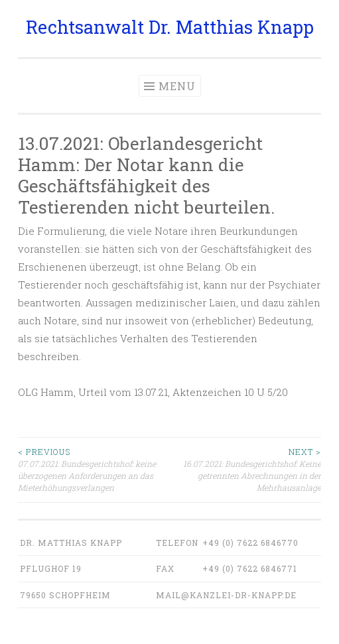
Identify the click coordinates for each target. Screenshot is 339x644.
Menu (177, 86)
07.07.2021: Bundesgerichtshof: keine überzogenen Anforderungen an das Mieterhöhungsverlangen (94, 470)
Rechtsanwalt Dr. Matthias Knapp (170, 27)
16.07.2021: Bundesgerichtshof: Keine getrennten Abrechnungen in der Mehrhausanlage (246, 470)
